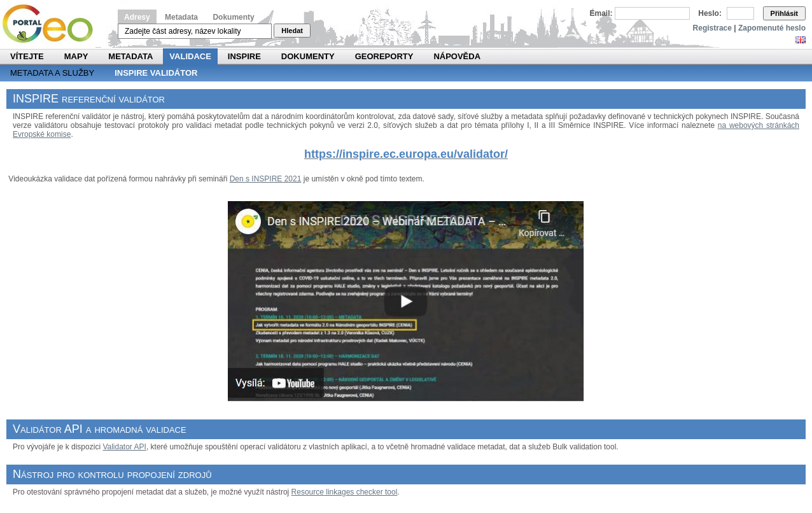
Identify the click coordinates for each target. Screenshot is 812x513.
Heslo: (710, 13)
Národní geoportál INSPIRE (52, 24)
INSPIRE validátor (156, 73)
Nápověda (457, 56)
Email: (601, 13)
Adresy (137, 17)
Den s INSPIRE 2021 (266, 179)
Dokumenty (233, 17)
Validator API (124, 447)
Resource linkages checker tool (345, 492)
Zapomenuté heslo (772, 28)
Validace (190, 56)
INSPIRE (244, 56)
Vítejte (27, 56)
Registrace (712, 28)
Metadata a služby (52, 73)
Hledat (292, 31)
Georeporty (384, 56)
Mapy (76, 56)
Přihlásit (784, 13)
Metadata (181, 17)
